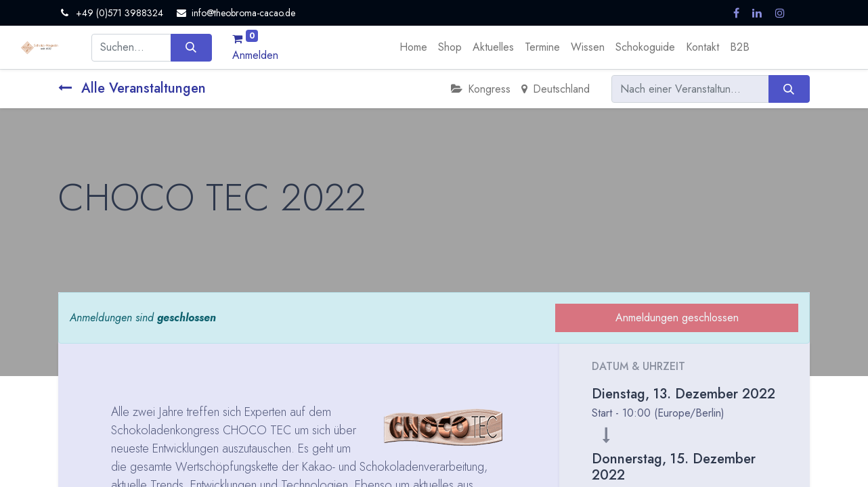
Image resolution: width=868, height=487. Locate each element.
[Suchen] (191, 47)
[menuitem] (413, 47)
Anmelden (255, 55)
